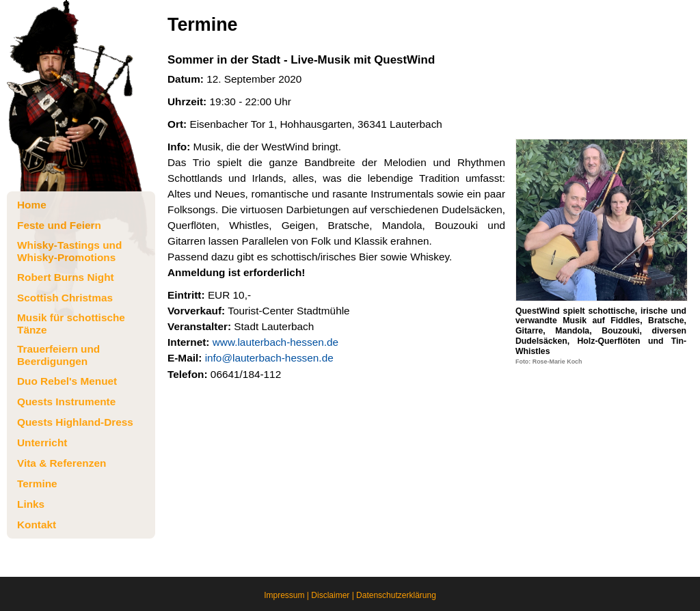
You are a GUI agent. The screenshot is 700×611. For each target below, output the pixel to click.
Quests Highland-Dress (75, 422)
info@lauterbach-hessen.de (269, 358)
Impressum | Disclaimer (307, 595)
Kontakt (37, 525)
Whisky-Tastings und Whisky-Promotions (69, 251)
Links (31, 504)
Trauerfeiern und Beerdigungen (58, 355)
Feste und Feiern (59, 225)
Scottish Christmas (65, 298)
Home (32, 205)
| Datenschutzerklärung (393, 595)
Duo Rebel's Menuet (67, 381)
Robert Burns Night (66, 277)
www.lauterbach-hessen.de (275, 342)
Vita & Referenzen (62, 463)
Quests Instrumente (66, 402)
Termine (37, 484)
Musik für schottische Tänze (71, 324)
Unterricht (42, 443)
